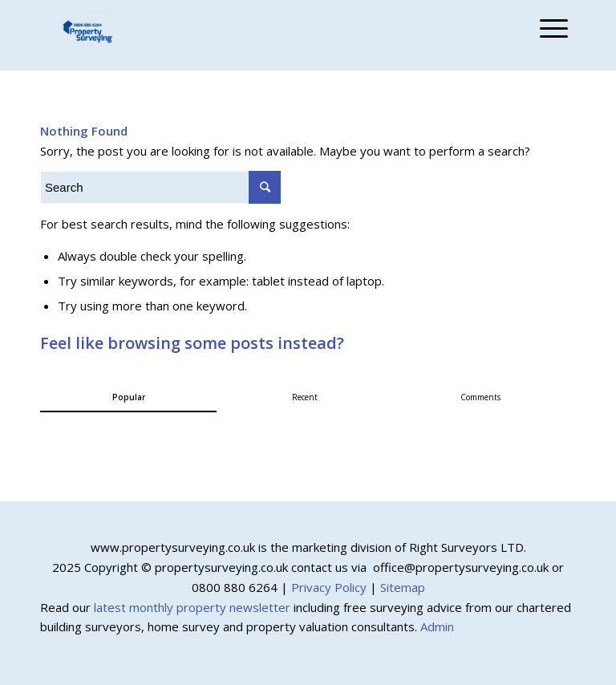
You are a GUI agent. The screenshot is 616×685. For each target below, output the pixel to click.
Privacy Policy (329, 587)
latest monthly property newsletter (192, 607)
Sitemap (403, 587)
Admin (437, 626)
